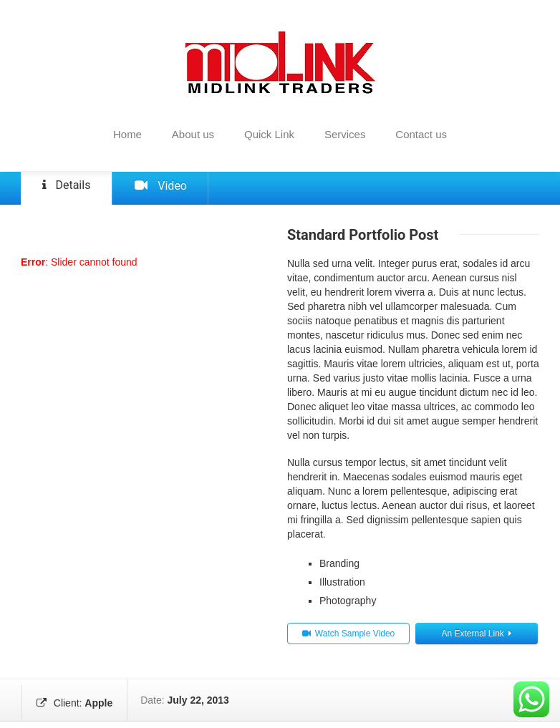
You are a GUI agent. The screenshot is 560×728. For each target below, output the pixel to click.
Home (127, 134)
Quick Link (269, 134)
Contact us (421, 134)
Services (345, 134)
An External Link (476, 640)
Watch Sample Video (348, 640)
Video (140, 190)
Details (60, 189)
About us (193, 134)
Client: (73, 707)
